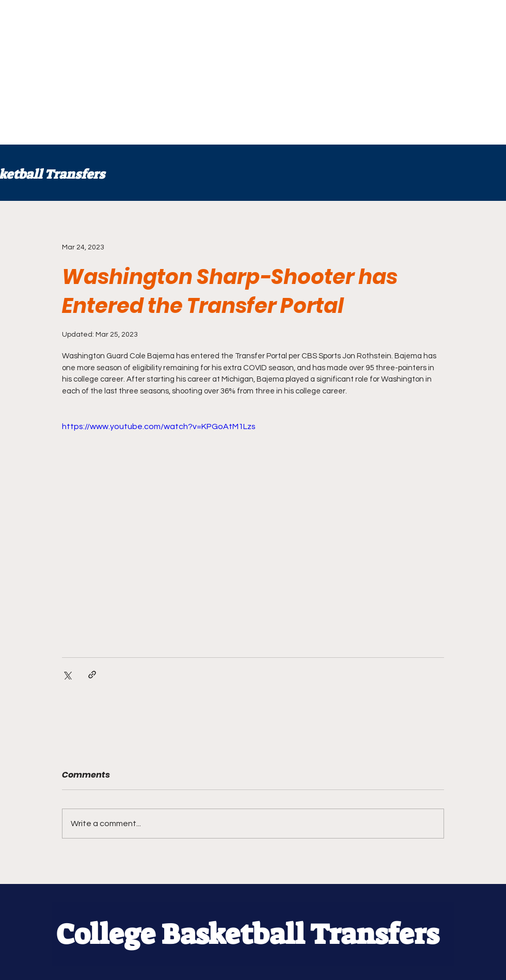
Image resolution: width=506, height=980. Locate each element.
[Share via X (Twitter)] (67, 675)
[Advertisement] (236, 72)
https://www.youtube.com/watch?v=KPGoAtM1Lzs (159, 426)
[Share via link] (92, 675)
